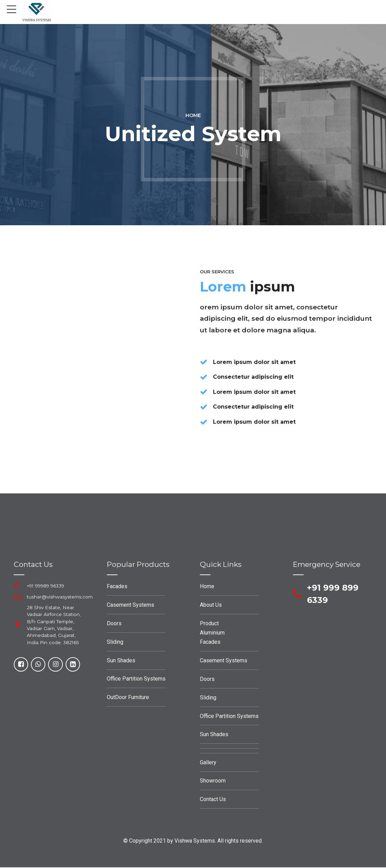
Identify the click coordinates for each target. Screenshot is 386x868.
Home (193, 115)
